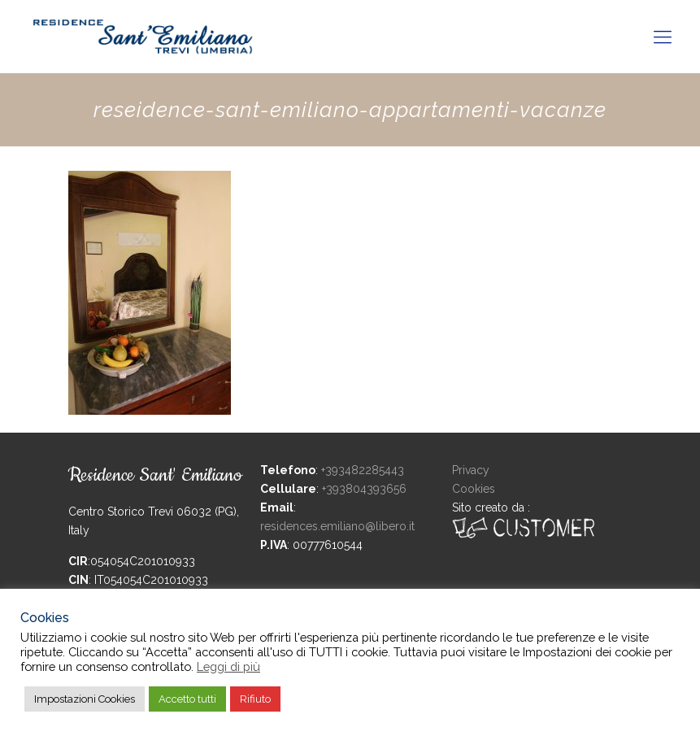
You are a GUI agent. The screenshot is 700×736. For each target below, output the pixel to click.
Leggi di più (228, 666)
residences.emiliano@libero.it (337, 526)
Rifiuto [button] (255, 699)
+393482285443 (363, 470)
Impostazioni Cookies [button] (85, 699)
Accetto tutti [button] (187, 699)
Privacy (471, 470)
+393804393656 (364, 489)
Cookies (474, 489)
